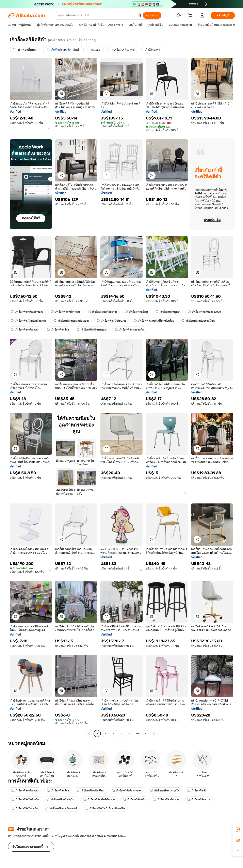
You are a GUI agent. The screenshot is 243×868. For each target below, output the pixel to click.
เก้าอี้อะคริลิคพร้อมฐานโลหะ (198, 321)
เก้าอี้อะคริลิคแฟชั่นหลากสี (61, 808)
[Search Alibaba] (95, 15)
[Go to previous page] (89, 734)
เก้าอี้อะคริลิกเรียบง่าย (166, 800)
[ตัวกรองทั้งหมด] (25, 50)
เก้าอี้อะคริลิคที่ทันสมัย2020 (204, 312)
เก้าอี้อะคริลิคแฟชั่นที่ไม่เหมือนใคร (154, 321)
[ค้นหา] (152, 15)
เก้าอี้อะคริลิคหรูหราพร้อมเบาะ (71, 321)
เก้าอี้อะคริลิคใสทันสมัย (25, 800)
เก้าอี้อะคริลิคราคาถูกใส (129, 330)
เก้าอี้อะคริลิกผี (196, 791)
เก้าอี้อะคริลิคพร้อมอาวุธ (103, 312)
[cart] (191, 16)
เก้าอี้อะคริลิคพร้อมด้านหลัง (27, 312)
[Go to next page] (154, 734)
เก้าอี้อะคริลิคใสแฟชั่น (24, 808)
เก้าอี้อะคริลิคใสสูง (136, 312)
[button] (139, 15)
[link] (238, 830)
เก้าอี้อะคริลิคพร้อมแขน (25, 330)
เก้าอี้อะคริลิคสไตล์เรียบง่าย (99, 800)
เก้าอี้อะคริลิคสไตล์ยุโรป (61, 800)
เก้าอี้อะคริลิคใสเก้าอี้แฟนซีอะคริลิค (105, 808)
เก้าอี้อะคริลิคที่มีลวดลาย (66, 312)
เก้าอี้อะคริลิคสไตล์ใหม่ (90, 791)
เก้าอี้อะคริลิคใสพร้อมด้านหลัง (28, 321)
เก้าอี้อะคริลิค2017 (198, 800)
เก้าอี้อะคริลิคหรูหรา (168, 312)
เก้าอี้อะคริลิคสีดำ (58, 330)
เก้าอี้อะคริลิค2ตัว (134, 800)
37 (146, 734)
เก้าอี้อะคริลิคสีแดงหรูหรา (92, 330)
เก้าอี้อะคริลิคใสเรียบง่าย (111, 321)
